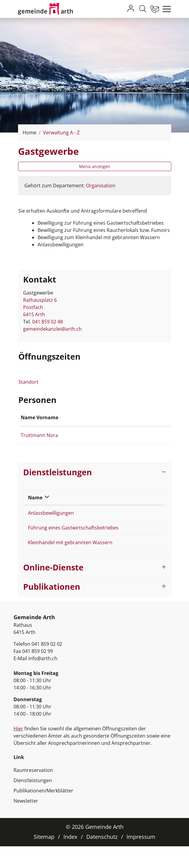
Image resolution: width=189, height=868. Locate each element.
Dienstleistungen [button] (58, 487)
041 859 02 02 (47, 666)
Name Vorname (32, 421)
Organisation (101, 186)
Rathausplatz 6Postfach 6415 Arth (40, 307)
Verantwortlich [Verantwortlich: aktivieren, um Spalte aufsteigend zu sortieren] (138, 512)
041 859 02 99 (38, 673)
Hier (18, 750)
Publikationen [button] (52, 608)
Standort (31, 382)
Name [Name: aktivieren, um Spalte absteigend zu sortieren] (35, 512)
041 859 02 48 (47, 322)
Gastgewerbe (135, 527)
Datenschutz (102, 858)
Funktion (72, 425)
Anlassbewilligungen (51, 527)
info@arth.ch (43, 680)
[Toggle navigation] (165, 9)
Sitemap (44, 858)
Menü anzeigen (95, 166)
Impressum (141, 858)
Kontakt (122, 425)
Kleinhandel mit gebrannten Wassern (70, 564)
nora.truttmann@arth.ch (140, 442)
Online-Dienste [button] (53, 589)
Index (70, 858)
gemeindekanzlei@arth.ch (52, 329)
